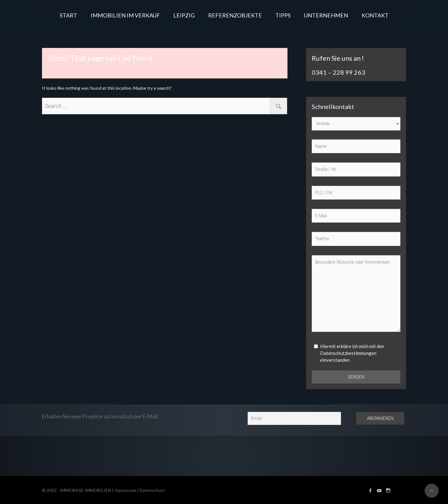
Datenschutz (152, 490)
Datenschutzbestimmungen (348, 353)
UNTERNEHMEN (326, 15)
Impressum (125, 490)
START (68, 15)
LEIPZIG (184, 15)
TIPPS (283, 15)
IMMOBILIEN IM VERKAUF (125, 15)
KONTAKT (375, 15)
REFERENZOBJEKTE (235, 15)
